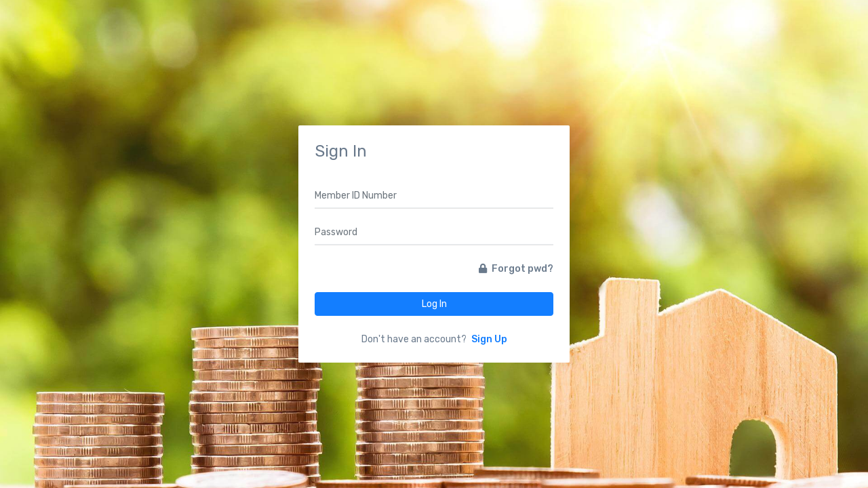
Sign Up (489, 339)
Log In (434, 304)
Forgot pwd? (516, 269)
